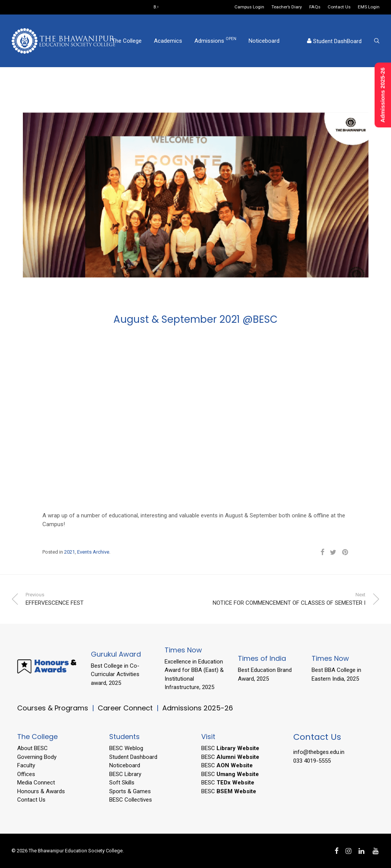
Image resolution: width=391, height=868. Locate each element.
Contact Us (339, 7)
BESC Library (125, 774)
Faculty (26, 765)
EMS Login (369, 7)
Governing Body (37, 757)
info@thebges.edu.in (319, 752)
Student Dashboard (133, 757)
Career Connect (126, 708)
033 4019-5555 (312, 761)
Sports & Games (130, 791)
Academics (168, 41)
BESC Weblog (126, 748)
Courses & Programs (53, 708)
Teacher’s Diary (287, 7)
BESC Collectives (131, 800)
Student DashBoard (334, 41)
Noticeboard (264, 41)
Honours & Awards (41, 791)
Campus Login (249, 7)
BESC (230, 748)
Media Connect (36, 783)
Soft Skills (122, 783)
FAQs (315, 7)
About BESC (32, 748)
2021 (69, 552)
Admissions (215, 40)
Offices (26, 774)
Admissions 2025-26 (198, 708)
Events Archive (93, 552)
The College (127, 41)
